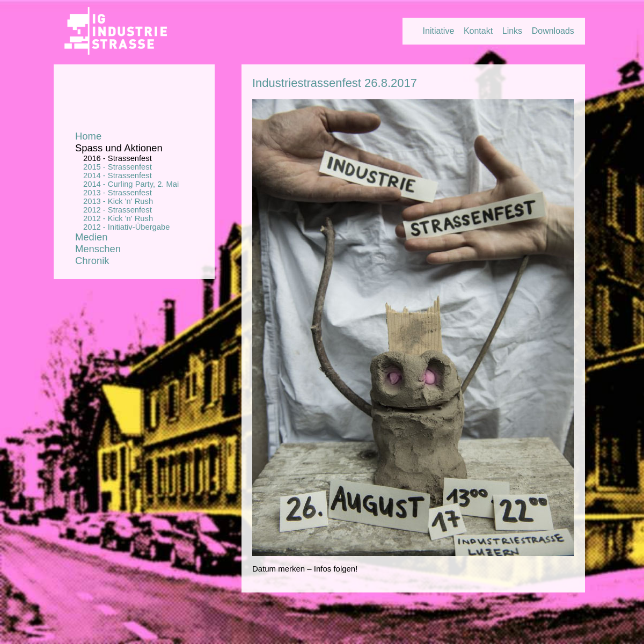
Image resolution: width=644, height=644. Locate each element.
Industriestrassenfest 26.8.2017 (335, 83)
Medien (91, 237)
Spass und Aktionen (119, 148)
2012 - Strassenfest (118, 210)
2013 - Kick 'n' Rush (118, 201)
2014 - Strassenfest (118, 175)
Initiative (439, 31)
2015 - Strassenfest (118, 167)
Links (512, 31)
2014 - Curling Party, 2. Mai (131, 184)
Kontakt (478, 31)
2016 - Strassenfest (118, 158)
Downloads (553, 31)
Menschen (98, 249)
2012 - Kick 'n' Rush (118, 218)
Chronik (92, 261)
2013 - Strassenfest (118, 193)
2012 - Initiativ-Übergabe (126, 227)
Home (88, 136)
